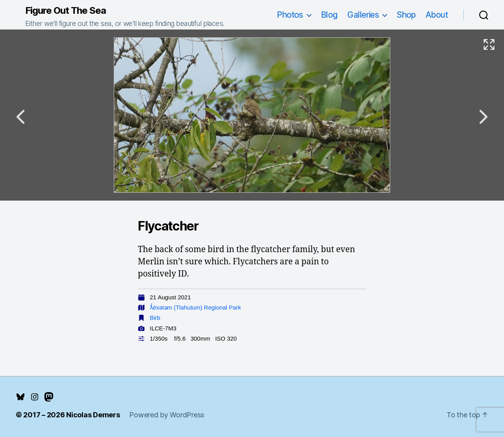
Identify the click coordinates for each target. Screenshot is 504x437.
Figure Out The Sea (66, 11)
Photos (290, 15)
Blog (329, 15)
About (437, 15)
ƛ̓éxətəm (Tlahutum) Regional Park (196, 307)
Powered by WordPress (167, 415)
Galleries (363, 15)
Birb (155, 318)
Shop (406, 15)
